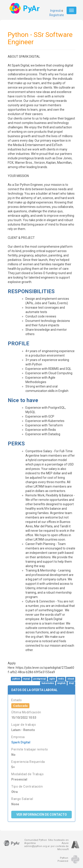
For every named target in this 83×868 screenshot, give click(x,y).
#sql (71, 683)
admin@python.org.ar (37, 846)
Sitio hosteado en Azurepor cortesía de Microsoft (58, 845)
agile (52, 679)
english (61, 683)
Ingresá (55, 11)
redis (61, 679)
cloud (71, 679)
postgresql (40, 679)
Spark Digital (21, 742)
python (16, 679)
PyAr (25, 8)
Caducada (20, 706)
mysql (27, 679)
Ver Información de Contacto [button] (42, 815)
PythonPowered (63, 859)
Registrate (57, 15)
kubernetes (48, 683)
